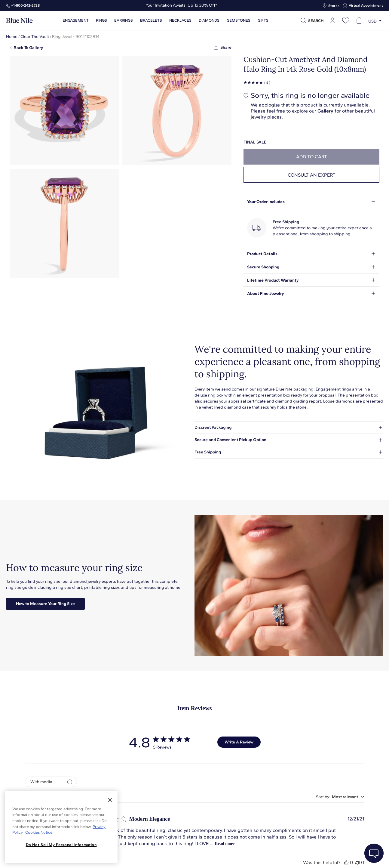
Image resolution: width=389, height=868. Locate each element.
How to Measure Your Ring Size (45, 604)
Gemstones (239, 20)
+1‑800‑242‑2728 (25, 5)
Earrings (124, 20)
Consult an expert (312, 175)
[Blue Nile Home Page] (20, 21)
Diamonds (209, 20)
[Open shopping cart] (359, 20)
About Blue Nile (136, 857)
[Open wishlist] (346, 20)
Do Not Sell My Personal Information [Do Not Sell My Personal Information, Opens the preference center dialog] (61, 845)
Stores (334, 6)
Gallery (325, 111)
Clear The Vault (35, 37)
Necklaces (180, 20)
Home (12, 37)
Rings (101, 20)
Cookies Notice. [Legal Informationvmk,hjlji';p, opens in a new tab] (39, 832)
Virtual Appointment (366, 5)
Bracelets (151, 20)
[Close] (110, 800)
